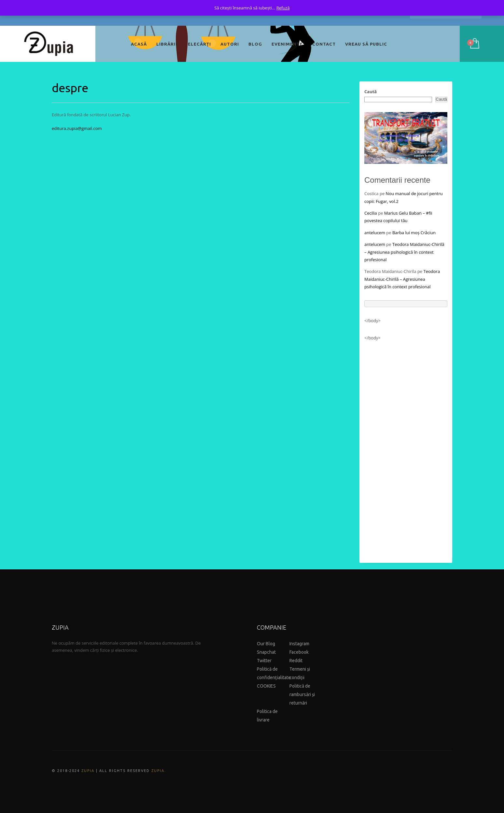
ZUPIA (88, 771)
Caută (371, 92)
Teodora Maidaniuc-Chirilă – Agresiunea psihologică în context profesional (404, 252)
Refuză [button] (283, 8)
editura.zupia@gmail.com (77, 128)
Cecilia (371, 213)
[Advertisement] (406, 449)
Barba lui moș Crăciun (414, 233)
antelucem (375, 233)
